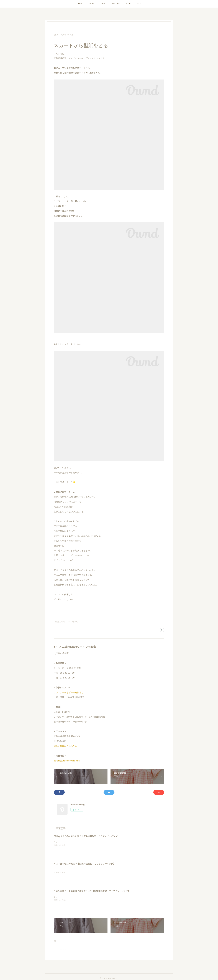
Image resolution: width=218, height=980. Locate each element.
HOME (80, 4)
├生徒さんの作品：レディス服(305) (66, 622)
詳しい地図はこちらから (65, 746)
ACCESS (116, 4)
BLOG (128, 4)
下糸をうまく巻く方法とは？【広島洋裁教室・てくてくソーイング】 (87, 836)
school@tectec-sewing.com (67, 761)
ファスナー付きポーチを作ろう (69, 692)
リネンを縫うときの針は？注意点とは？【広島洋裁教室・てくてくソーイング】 (92, 891)
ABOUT (92, 4)
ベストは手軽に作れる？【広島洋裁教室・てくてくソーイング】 (84, 864)
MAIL (139, 4)
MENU (103, 4)
